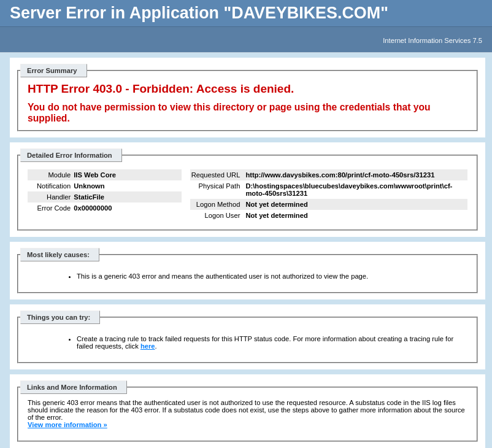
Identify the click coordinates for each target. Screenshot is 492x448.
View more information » (67, 425)
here (148, 346)
